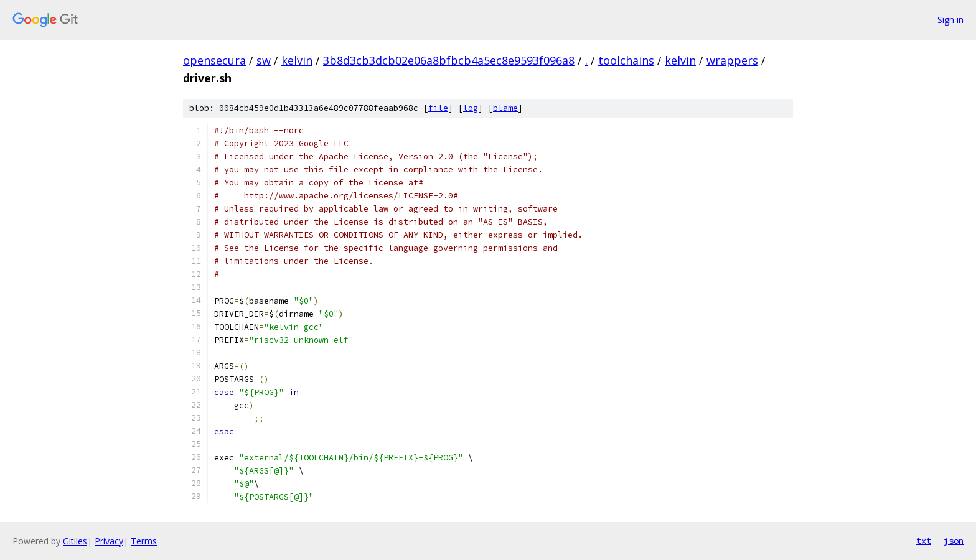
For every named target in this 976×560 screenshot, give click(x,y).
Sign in (950, 20)
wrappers (732, 60)
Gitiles (75, 541)
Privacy (109, 541)
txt (924, 541)
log (471, 108)
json (954, 541)
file (438, 108)
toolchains (626, 60)
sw (264, 60)
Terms (144, 541)
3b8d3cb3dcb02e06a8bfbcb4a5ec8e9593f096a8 (449, 60)
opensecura (214, 60)
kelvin (297, 60)
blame (505, 108)
